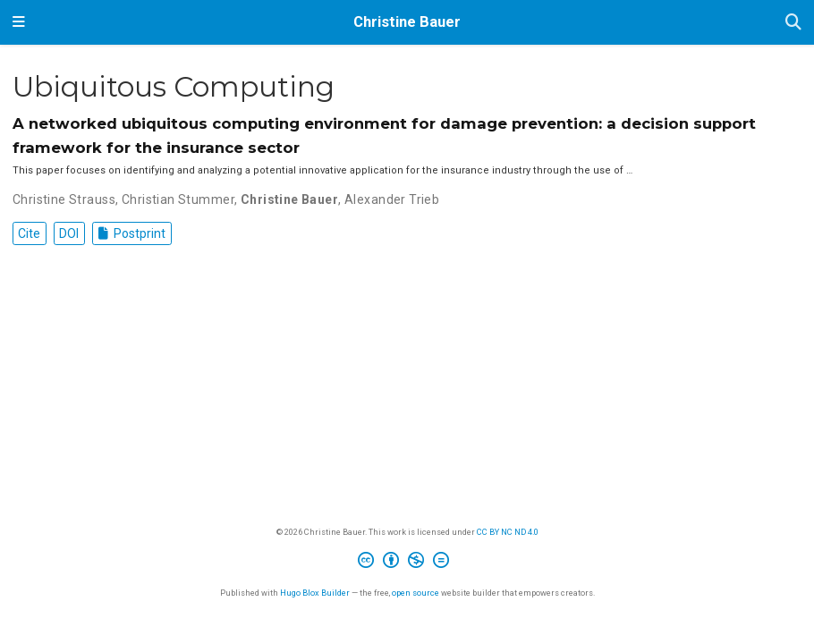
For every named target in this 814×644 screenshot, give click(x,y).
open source (415, 593)
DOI (69, 233)
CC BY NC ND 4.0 (508, 532)
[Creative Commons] (407, 563)
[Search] (793, 23)
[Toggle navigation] (19, 22)
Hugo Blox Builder (315, 593)
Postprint (132, 233)
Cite (29, 233)
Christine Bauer (407, 22)
